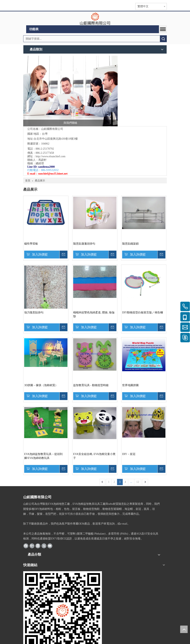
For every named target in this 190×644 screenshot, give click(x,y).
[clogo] (95, 18)
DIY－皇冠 (129, 454)
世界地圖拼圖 (130, 385)
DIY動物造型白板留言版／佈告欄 (142, 312)
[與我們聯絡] (70, 91)
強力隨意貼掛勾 (34, 312)
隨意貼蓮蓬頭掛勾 (84, 244)
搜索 (163, 39)
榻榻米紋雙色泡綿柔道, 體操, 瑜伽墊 (94, 314)
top (184, 629)
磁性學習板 (31, 244)
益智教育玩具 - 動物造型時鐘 (91, 385)
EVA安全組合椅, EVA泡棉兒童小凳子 (94, 456)
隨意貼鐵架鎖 (130, 244)
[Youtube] (50, 546)
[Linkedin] (38, 546)
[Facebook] (26, 546)
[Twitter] (44, 546)
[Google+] (32, 546)
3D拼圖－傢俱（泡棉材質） (41, 385)
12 (138, 482)
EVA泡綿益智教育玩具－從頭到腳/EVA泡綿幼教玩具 (43, 456)
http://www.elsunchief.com (51, 156)
